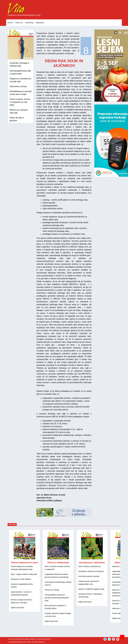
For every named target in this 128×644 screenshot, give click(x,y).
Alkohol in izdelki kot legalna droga (91, 589)
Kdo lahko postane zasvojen (89, 576)
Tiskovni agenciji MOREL (27, 639)
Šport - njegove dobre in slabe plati (24, 574)
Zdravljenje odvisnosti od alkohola (91, 571)
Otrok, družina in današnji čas (89, 566)
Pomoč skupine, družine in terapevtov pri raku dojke (20, 102)
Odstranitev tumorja (18, 86)
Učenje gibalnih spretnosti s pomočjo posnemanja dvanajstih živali (57, 598)
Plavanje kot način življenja (21, 579)
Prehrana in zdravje (52, 590)
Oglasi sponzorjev (18, 608)
